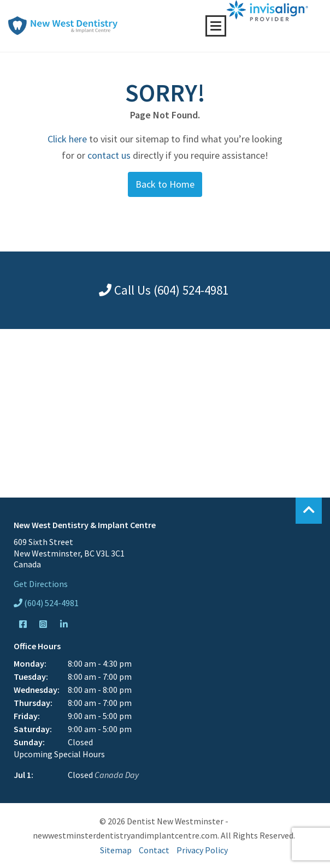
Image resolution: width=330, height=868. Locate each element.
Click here (67, 139)
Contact (154, 850)
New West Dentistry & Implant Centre (63, 26)
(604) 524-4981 (46, 603)
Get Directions (41, 584)
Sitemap (116, 850)
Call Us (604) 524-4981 (164, 290)
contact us (109, 155)
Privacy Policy (202, 850)
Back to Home (165, 184)
